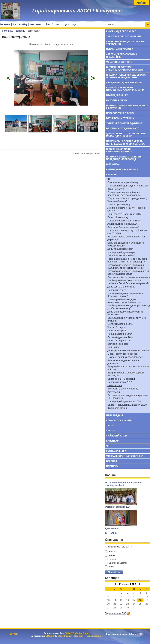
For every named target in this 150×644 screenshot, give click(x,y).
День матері (112, 528)
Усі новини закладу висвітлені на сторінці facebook (124, 484)
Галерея (19, 31)
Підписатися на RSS (116, 613)
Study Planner (65, 636)
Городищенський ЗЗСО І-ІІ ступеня (77, 11)
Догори (12, 634)
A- (57, 24)
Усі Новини (111, 533)
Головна (5, 24)
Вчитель (111, 552)
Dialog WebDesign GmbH (77, 633)
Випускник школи (116, 563)
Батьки (110, 559)
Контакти (35, 24)
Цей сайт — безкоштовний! (88, 636)
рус (74, 24)
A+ (48, 24)
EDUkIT (50, 636)
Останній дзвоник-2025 (118, 507)
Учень (110, 555)
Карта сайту (20, 24)
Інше (109, 567)
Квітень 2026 (127, 584)
